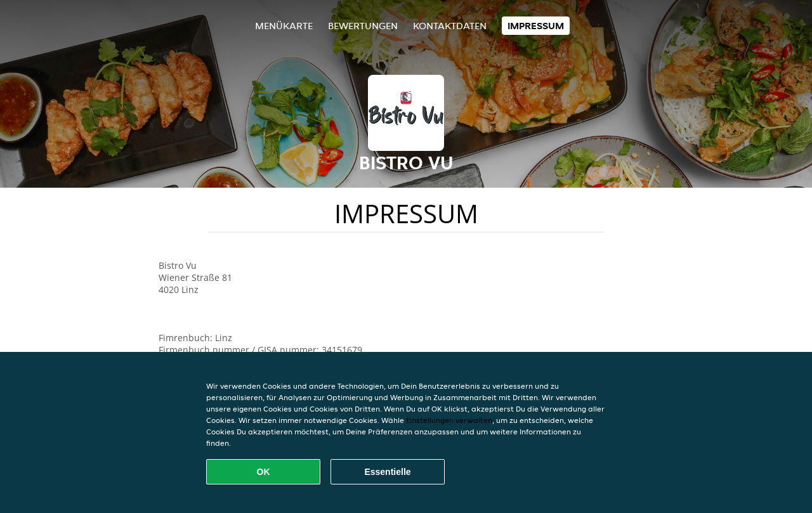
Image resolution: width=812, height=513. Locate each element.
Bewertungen (363, 26)
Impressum (536, 26)
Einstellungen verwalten (449, 420)
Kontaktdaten (450, 26)
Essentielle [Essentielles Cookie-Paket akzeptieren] (387, 472)
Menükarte (284, 26)
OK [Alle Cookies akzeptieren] (264, 472)
